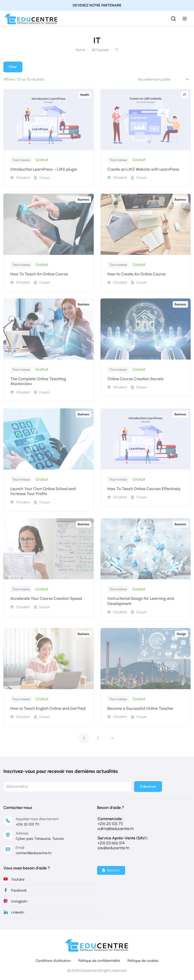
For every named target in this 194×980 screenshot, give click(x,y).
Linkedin (18, 912)
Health (85, 95)
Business (83, 200)
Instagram (19, 901)
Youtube (18, 879)
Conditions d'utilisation (53, 961)
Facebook (19, 890)
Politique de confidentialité (99, 961)
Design (181, 634)
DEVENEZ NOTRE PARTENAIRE (97, 5)
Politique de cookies (143, 961)
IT (185, 95)
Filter (13, 67)
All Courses (100, 50)
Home (80, 50)
